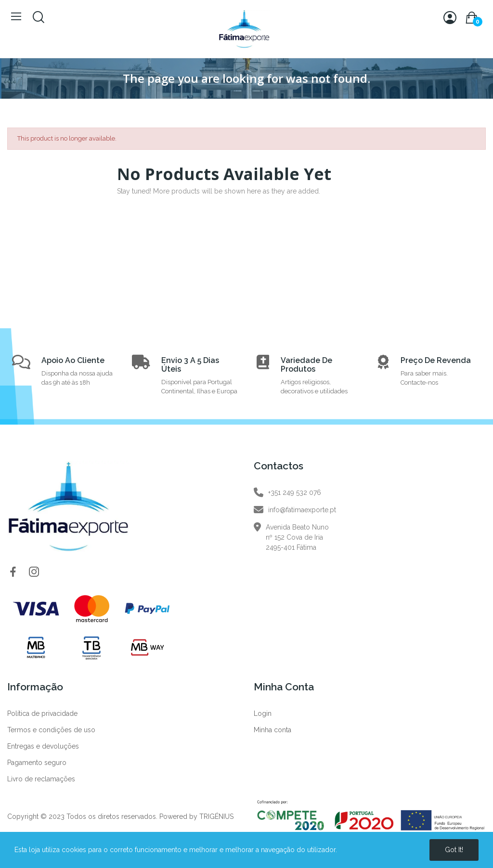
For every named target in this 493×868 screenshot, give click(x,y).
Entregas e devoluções (43, 746)
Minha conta (272, 730)
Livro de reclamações (41, 779)
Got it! (454, 850)
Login (263, 713)
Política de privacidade (42, 713)
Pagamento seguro (37, 763)
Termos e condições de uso (51, 730)
